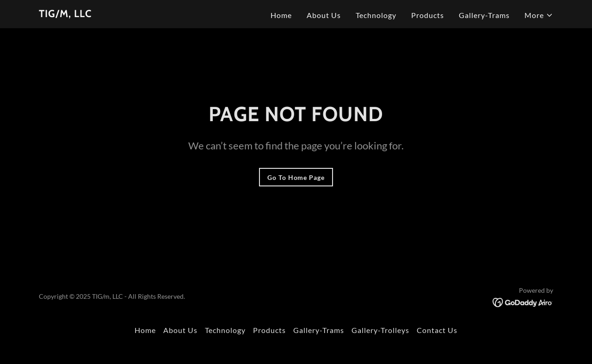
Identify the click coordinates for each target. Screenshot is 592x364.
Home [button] (145, 330)
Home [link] (281, 15)
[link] (65, 14)
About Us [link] (324, 15)
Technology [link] (376, 15)
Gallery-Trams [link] (484, 15)
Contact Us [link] (437, 330)
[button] (539, 15)
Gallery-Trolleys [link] (380, 330)
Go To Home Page (296, 177)
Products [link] (428, 15)
